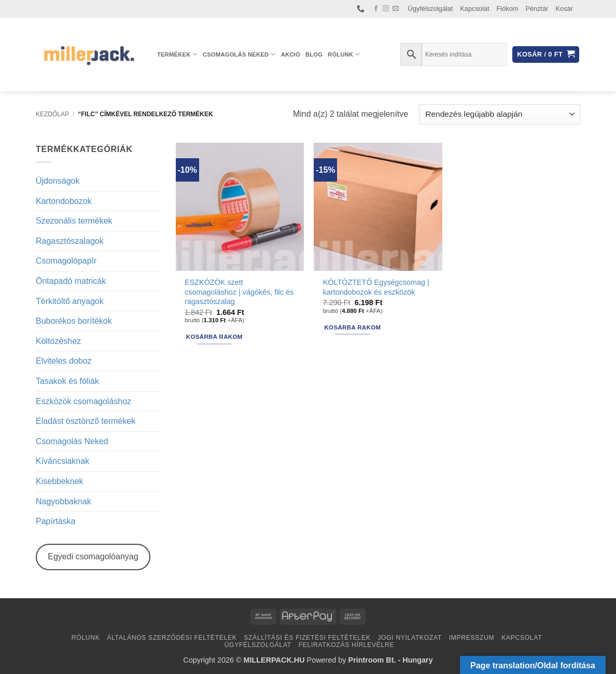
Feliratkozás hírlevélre (347, 645)
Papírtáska (55, 521)
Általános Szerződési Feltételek (172, 638)
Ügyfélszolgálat (431, 9)
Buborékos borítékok (74, 321)
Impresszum (472, 638)
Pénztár (537, 9)
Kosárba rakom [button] (214, 337)
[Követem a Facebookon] (376, 9)
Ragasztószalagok (70, 241)
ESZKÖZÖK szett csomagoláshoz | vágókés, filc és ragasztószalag (239, 292)
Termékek (177, 54)
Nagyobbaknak (64, 501)
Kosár (564, 9)
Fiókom (508, 9)
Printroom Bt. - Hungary (391, 660)
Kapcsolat (474, 9)
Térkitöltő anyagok (70, 301)
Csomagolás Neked (239, 54)
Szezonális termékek (74, 221)
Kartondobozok (64, 201)
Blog (314, 54)
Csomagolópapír (66, 261)
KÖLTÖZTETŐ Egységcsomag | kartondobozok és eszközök (376, 287)
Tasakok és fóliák (67, 381)
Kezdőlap (52, 114)
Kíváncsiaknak (62, 461)
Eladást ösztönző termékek (86, 421)
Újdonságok (58, 181)
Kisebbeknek (60, 481)
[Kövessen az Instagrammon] (386, 9)
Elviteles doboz (64, 361)
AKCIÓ (291, 54)
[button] (546, 55)
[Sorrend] (500, 114)
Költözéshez (58, 341)
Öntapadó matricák (71, 281)
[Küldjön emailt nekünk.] (396, 9)
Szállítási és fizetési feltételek (307, 638)
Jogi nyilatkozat (410, 638)
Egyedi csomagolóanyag (93, 556)
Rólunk (344, 54)
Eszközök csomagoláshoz (83, 401)
